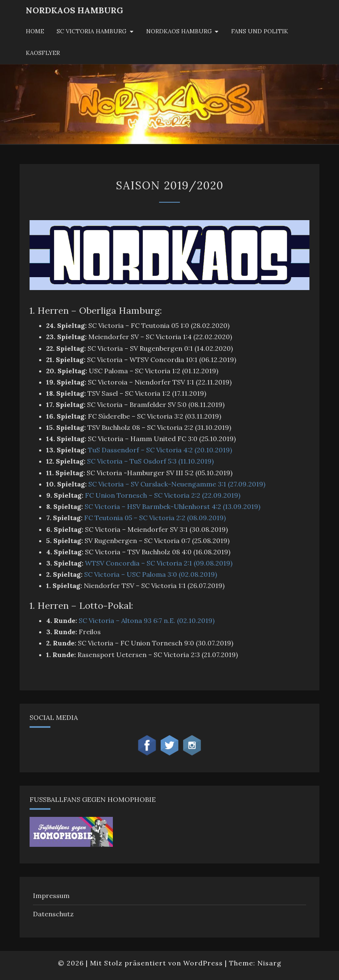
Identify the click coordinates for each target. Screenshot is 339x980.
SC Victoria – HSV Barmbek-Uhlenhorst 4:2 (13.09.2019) (172, 506)
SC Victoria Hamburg (92, 31)
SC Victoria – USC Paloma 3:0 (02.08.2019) (151, 574)
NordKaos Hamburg (75, 10)
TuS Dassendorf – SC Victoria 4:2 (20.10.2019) (160, 450)
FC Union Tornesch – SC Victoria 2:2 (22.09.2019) (163, 495)
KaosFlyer (43, 53)
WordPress (203, 963)
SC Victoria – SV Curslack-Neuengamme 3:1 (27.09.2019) (177, 484)
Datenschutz (53, 914)
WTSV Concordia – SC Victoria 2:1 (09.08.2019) (159, 563)
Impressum (51, 896)
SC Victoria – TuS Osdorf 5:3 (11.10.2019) (150, 461)
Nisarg (269, 963)
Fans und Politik (260, 31)
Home (35, 31)
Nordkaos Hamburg (179, 31)
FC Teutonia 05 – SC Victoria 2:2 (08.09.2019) (155, 518)
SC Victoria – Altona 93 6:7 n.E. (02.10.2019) (147, 620)
